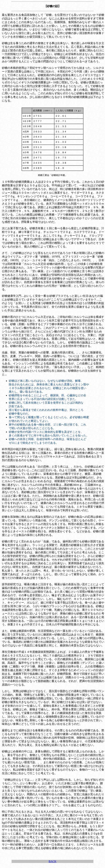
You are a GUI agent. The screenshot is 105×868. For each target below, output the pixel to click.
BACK (52, 861)
